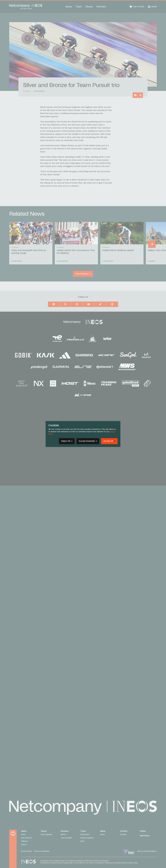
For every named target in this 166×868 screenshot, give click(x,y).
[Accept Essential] (88, 441)
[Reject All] (67, 441)
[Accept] (109, 441)
